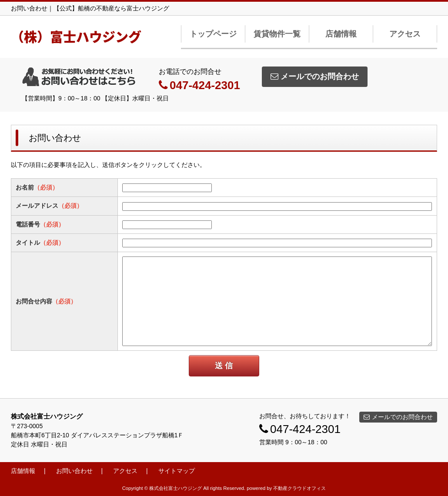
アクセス (405, 34)
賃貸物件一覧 (277, 34)
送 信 (224, 366)
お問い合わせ (74, 471)
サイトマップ (177, 471)
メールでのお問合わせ (315, 77)
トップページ (213, 34)
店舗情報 (341, 34)
